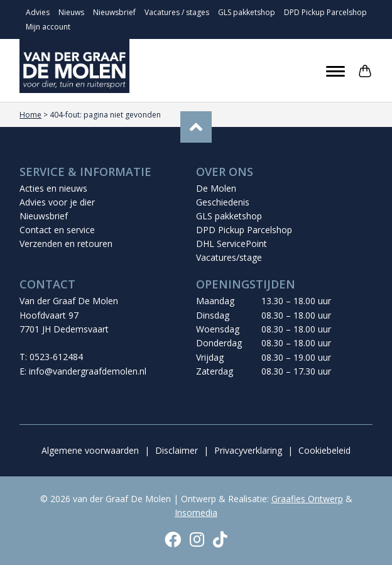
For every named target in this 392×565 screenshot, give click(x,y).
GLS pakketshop (247, 12)
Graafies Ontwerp (307, 499)
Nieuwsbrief (114, 12)
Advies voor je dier (57, 202)
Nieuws (71, 12)
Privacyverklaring (248, 450)
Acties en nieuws (53, 188)
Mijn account (48, 27)
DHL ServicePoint (231, 244)
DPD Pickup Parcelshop (325, 12)
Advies (38, 12)
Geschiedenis (223, 202)
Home (30, 115)
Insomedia (196, 513)
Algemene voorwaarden (90, 450)
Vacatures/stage (229, 257)
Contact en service (57, 230)
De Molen (216, 188)
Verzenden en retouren (66, 244)
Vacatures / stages (177, 12)
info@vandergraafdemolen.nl (88, 371)
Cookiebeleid (324, 450)
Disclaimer (177, 450)
